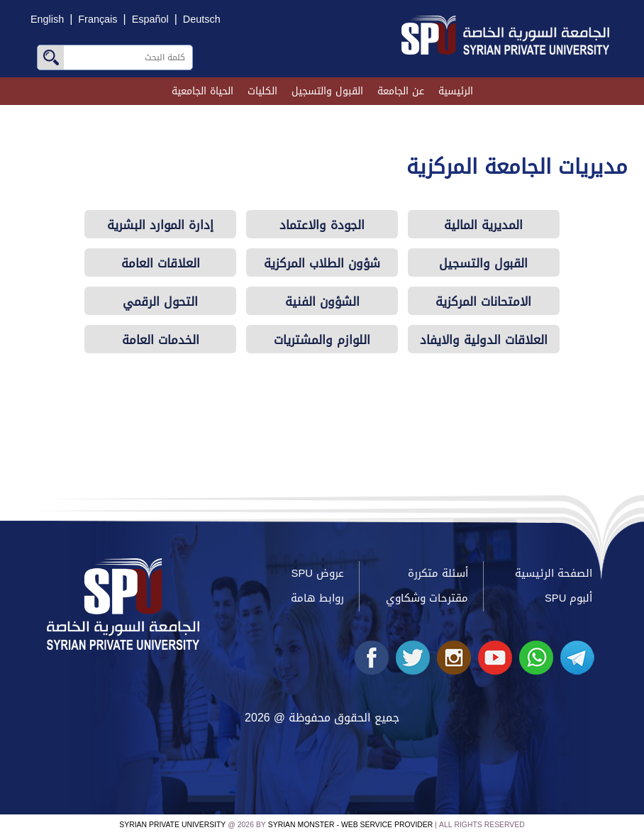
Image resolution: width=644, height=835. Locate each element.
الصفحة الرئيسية (554, 573)
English (47, 20)
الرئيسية (456, 91)
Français (98, 20)
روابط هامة (317, 598)
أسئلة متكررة (438, 573)
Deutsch (202, 20)
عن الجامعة (401, 91)
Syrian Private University (172, 825)
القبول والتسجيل (327, 91)
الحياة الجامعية (202, 91)
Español (150, 20)
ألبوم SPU (568, 598)
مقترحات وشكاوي (427, 598)
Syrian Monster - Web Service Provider (350, 825)
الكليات (262, 91)
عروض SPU (318, 573)
